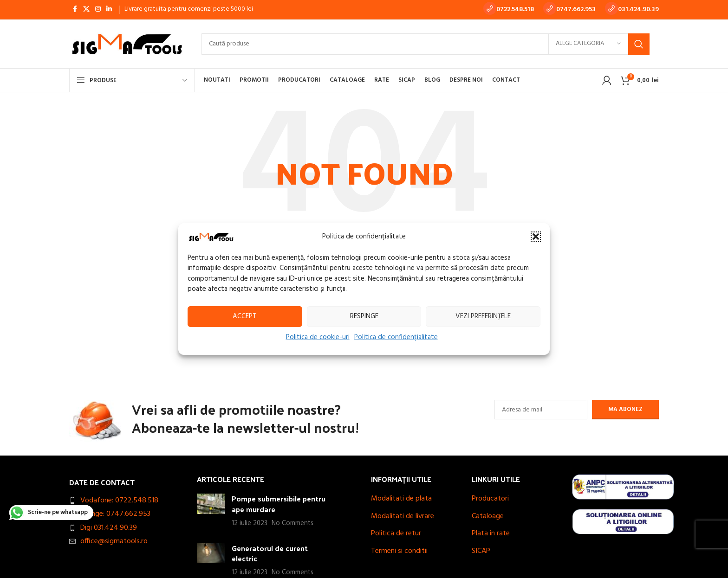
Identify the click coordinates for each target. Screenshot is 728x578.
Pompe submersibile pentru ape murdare (279, 504)
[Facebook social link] (75, 10)
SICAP (481, 551)
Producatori (490, 499)
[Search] (426, 44)
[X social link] (86, 10)
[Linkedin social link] (109, 10)
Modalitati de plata (401, 499)
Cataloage (488, 516)
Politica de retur (396, 533)
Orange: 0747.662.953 (115, 514)
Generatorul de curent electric (270, 553)
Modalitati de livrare (403, 516)
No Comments (292, 523)
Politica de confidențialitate (396, 337)
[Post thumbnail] (211, 511)
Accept (245, 316)
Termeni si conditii (399, 551)
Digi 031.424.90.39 (109, 528)
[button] (536, 237)
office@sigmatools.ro (114, 541)
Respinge (364, 316)
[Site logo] (126, 44)
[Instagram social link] (98, 10)
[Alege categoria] (588, 44)
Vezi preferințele (483, 316)
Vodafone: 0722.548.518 (119, 501)
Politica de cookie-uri (318, 337)
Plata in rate (491, 533)
